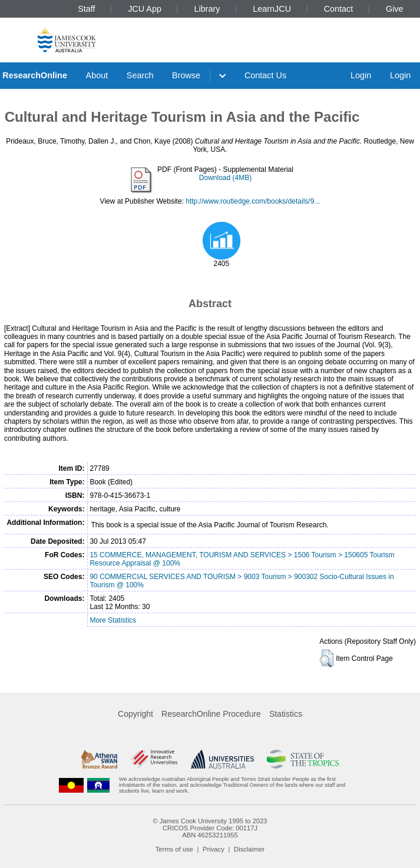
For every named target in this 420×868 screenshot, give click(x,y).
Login (361, 75)
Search (140, 75)
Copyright (135, 714)
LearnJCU (272, 9)
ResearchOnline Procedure (211, 714)
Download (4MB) (225, 178)
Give (395, 9)
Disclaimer (249, 849)
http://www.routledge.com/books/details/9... (253, 201)
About (97, 75)
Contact (339, 9)
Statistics (286, 714)
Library (207, 9)
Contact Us (265, 75)
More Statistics (113, 620)
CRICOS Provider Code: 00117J (210, 828)
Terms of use (174, 849)
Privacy (214, 849)
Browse (186, 75)
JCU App (145, 9)
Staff (86, 9)
